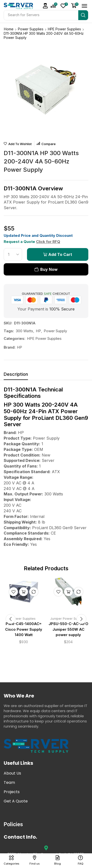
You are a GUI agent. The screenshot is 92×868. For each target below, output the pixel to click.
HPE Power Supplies (64, 29)
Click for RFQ (48, 242)
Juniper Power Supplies (68, 618)
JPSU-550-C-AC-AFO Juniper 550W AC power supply (68, 629)
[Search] (83, 15)
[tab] (16, 376)
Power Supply (55, 331)
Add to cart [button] (24, 592)
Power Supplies (31, 29)
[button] (45, 6)
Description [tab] (16, 374)
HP (38, 331)
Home (9, 29)
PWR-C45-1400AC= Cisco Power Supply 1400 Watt (24, 629)
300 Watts (24, 331)
